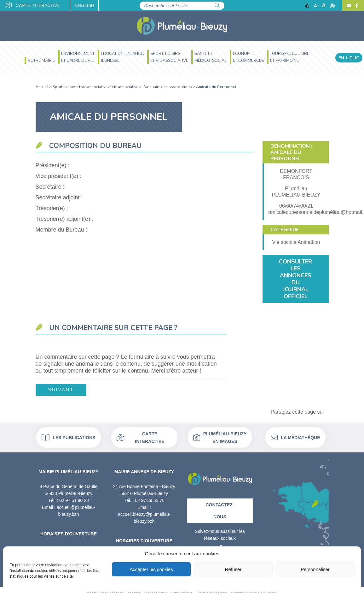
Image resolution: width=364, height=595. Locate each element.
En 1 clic (349, 58)
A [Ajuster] (324, 6)
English (87, 6)
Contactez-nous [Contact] (220, 510)
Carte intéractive (33, 5)
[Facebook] (356, 6)
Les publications (68, 437)
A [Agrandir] (333, 6)
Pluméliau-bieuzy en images (220, 437)
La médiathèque (295, 437)
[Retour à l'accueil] (220, 476)
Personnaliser (315, 569)
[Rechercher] (217, 6)
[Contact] (349, 6)
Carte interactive (141, 437)
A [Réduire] (316, 6)
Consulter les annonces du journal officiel (295, 279)
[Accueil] (182, 26)
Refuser (233, 569)
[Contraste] (307, 6)
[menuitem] (40, 61)
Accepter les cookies (151, 569)
